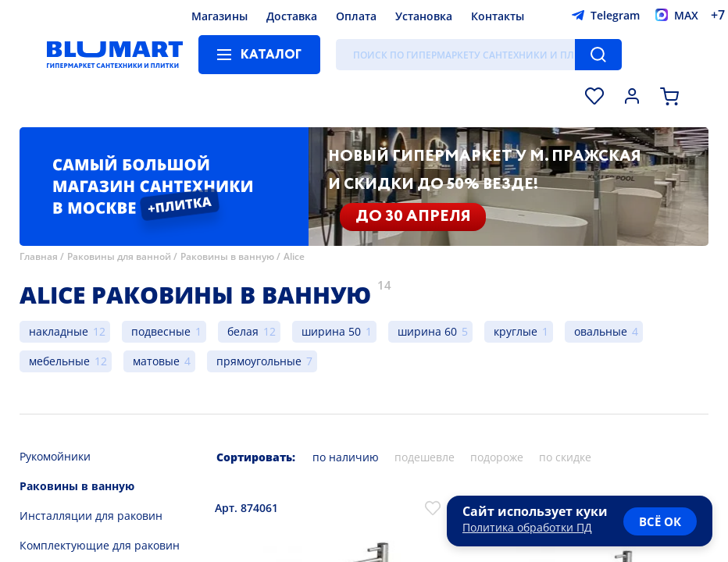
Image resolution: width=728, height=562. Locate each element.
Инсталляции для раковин (91, 516)
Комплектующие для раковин (100, 545)
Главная (39, 256)
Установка (424, 16)
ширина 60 (427, 331)
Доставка (292, 16)
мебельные (59, 361)
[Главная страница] (115, 55)
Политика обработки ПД (527, 527)
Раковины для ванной (119, 256)
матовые (156, 361)
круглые (516, 331)
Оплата (356, 16)
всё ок (660, 521)
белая (243, 331)
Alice (294, 256)
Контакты (498, 16)
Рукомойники (55, 456)
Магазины (219, 16)
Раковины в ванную (227, 256)
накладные (59, 331)
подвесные (161, 331)
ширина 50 (331, 331)
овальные (601, 331)
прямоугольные (259, 361)
